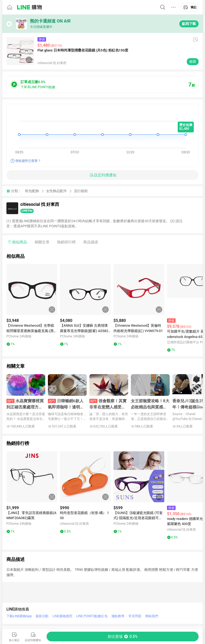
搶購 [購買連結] (193, 62)
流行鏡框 (81, 191)
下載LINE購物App (19, 616)
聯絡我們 (152, 616)
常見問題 (135, 616)
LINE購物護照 (62, 616)
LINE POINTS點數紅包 (92, 616)
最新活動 (42, 616)
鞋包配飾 (32, 191)
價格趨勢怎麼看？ (28, 161)
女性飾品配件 (56, 191)
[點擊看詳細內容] (32, 289)
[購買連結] (123, 636)
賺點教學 (118, 616)
